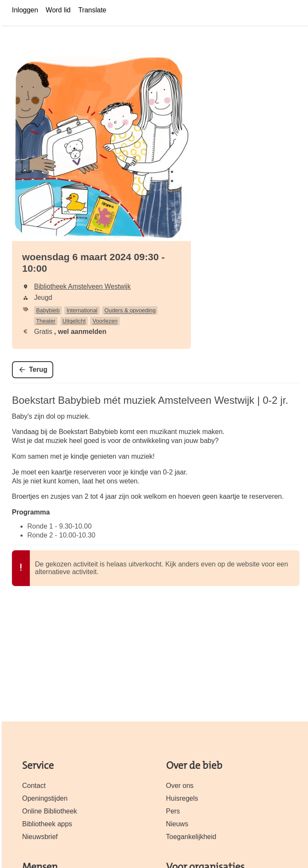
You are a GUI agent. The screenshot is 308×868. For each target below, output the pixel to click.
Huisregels (182, 798)
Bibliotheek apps (47, 824)
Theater (46, 321)
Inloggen (25, 10)
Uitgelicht (74, 321)
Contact (34, 786)
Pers (173, 811)
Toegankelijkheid (191, 837)
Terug (38, 369)
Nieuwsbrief (40, 837)
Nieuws (177, 824)
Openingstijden (45, 798)
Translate (92, 10)
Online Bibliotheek (50, 811)
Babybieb (48, 310)
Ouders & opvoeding (130, 310)
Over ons (180, 786)
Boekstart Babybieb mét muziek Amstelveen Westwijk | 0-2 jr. (150, 400)
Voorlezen (105, 321)
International (82, 310)
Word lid (58, 10)
